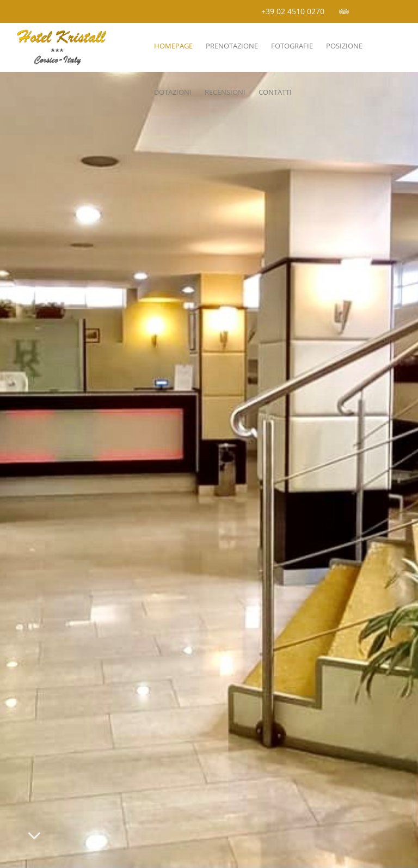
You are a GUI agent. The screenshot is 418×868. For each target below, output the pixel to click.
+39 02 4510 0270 (293, 11)
